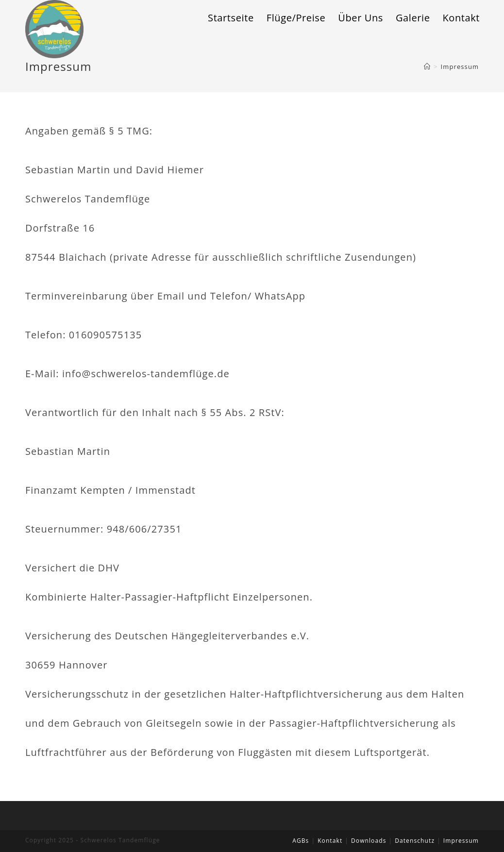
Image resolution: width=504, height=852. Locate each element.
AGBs (301, 841)
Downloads (369, 841)
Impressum (461, 841)
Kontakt (330, 841)
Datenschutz (415, 841)
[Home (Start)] (427, 67)
